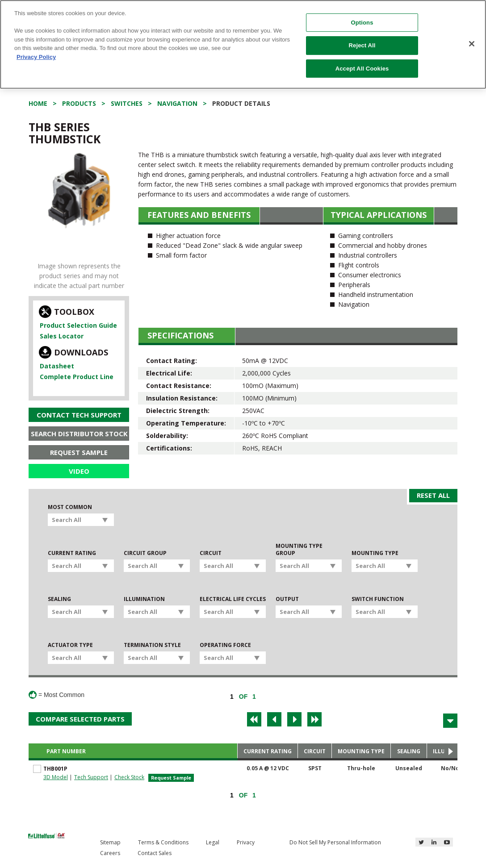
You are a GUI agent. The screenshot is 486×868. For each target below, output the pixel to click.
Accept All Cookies (362, 69)
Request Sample (79, 452)
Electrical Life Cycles (233, 599)
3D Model (56, 777)
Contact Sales (155, 853)
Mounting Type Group (299, 550)
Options (362, 23)
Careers (110, 853)
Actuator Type (70, 645)
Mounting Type (375, 553)
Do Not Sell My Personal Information (335, 842)
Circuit (211, 553)
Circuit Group (145, 553)
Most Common (70, 507)
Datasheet (57, 366)
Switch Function (378, 599)
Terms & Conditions (163, 842)
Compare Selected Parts (80, 719)
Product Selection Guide (78, 325)
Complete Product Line (77, 377)
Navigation (177, 103)
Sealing (59, 599)
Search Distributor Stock (79, 434)
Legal (213, 842)
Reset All (433, 495)
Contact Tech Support (79, 415)
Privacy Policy (36, 57)
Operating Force (225, 645)
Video (79, 471)
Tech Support (91, 777)
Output (287, 599)
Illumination (144, 599)
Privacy (246, 842)
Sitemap (110, 842)
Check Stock (129, 777)
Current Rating (72, 553)
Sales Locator (62, 336)
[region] (243, 44)
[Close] (472, 44)
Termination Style (152, 645)
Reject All (362, 45)
